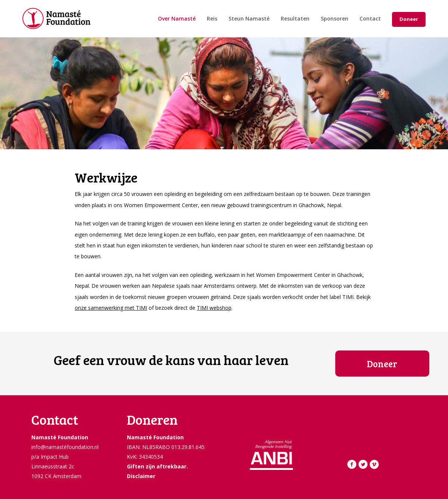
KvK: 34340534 (145, 457)
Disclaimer (141, 476)
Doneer (409, 19)
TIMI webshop (214, 308)
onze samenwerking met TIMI (111, 308)
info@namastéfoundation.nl (65, 447)
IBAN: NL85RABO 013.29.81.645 (166, 447)
